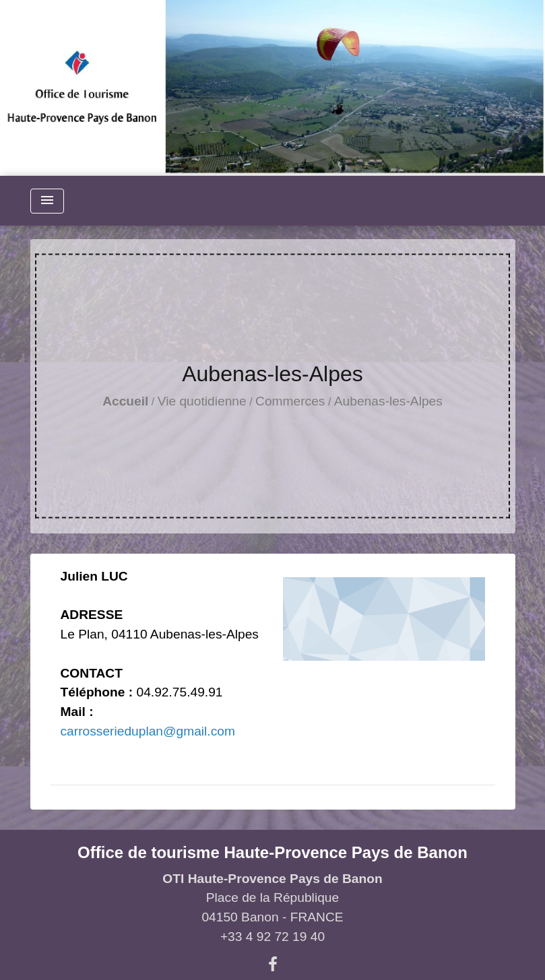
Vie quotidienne (202, 401)
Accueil (125, 401)
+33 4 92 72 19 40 (272, 937)
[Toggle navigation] (47, 201)
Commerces (290, 401)
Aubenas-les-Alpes (388, 401)
